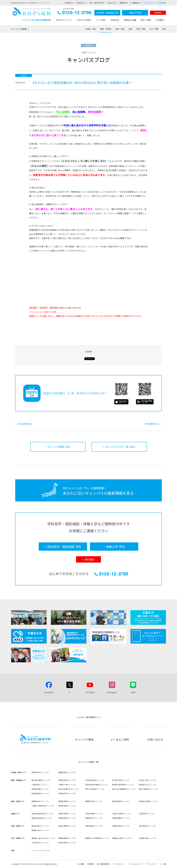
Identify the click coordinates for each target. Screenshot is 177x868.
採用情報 (90, 864)
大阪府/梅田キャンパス (94, 814)
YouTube (90, 692)
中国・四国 (141, 29)
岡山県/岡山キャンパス (40, 826)
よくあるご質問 (120, 739)
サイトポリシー (119, 864)
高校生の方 (81, 3)
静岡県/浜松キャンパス (94, 801)
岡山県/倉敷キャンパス (67, 826)
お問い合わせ (155, 739)
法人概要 (81, 864)
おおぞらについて (64, 20)
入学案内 (160, 20)
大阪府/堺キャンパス (147, 814)
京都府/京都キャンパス (67, 814)
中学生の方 (69, 3)
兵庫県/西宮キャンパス (67, 818)
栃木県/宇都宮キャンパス (41, 780)
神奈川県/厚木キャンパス (148, 789)
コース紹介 (101, 20)
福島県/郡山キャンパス (67, 772)
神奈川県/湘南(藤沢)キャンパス (124, 789)
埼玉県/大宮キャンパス (147, 780)
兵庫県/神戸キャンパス (94, 818)
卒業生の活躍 (130, 20)
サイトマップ (151, 864)
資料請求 (158, 13)
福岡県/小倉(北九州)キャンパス (43, 838)
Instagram (112, 692)
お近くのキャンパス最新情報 (155, 3)
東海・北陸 (120, 29)
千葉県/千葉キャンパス (67, 785)
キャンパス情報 (19, 29)
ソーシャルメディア (136, 864)
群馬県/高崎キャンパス (67, 780)
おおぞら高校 (32, 14)
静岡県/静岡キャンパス (67, 801)
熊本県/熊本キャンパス (67, 843)
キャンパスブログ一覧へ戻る (120, 447)
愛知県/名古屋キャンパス (148, 801)
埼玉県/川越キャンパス (121, 780)
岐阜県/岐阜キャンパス (67, 806)
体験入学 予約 (135, 13)
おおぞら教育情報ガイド (90, 717)
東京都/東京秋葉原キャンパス (96, 785)
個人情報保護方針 (104, 864)
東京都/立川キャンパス (147, 785)
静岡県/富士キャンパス (40, 801)
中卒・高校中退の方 (97, 3)
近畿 (130, 29)
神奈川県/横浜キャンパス (95, 789)
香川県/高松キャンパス (147, 826)
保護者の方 (136, 3)
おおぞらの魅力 (84, 20)
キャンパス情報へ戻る (59, 447)
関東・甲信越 (106, 29)
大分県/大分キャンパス (40, 843)
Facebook (49, 692)
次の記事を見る (152, 424)
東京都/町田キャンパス (40, 789)
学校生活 (115, 20)
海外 (164, 29)
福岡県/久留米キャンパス (122, 838)
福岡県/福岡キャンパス (67, 838)
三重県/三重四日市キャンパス (43, 806)
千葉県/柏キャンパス (39, 785)
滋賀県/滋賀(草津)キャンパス (42, 814)
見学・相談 (146, 20)
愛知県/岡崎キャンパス (121, 801)
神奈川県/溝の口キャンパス (69, 789)
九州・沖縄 (154, 29)
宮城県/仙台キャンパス (40, 772)
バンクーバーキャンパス (41, 850)
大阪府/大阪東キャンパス (121, 814)
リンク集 (163, 864)
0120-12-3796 (74, 13)
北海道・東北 (91, 29)
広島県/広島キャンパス (121, 826)
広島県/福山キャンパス (94, 826)
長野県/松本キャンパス (67, 793)
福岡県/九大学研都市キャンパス (97, 838)
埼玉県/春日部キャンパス (95, 780)
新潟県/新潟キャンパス (40, 793)
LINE (133, 692)
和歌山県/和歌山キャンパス (42, 818)
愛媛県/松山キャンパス (40, 830)
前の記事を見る (25, 424)
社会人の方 (112, 3)
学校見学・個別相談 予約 (107, 13)
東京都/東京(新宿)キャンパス (123, 785)
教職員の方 (124, 3)
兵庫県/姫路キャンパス (121, 818)
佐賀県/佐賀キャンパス (148, 838)
